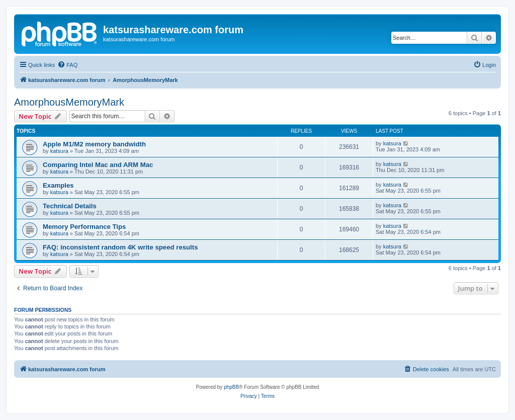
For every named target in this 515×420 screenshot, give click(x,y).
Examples (58, 185)
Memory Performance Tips (84, 227)
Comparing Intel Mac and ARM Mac (98, 165)
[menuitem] (67, 65)
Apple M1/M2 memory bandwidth (94, 144)
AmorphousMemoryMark (69, 102)
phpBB (231, 387)
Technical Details (70, 206)
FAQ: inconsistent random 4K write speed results (120, 247)
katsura (59, 151)
